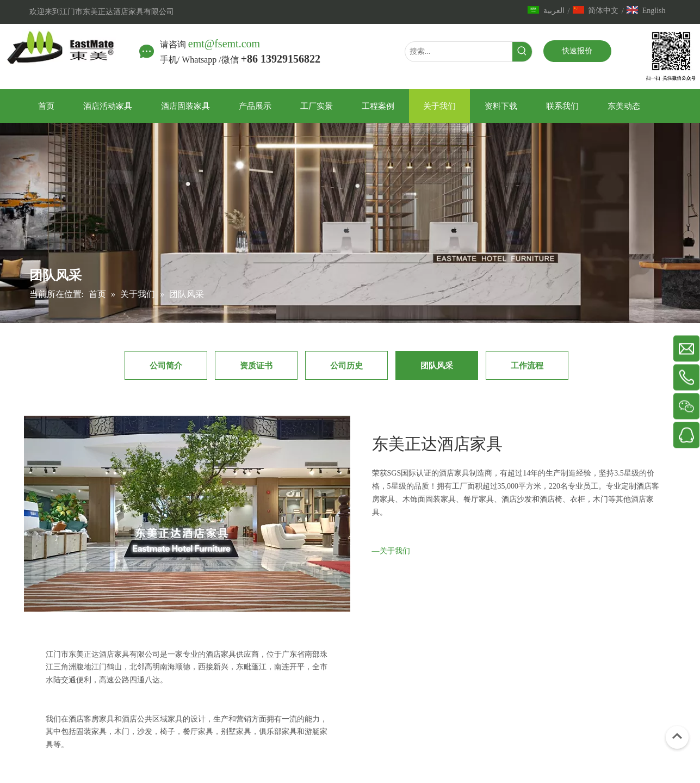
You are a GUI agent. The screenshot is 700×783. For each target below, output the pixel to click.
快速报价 (577, 51)
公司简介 (166, 365)
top (677, 736)
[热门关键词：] (522, 52)
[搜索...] (459, 52)
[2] (30, 758)
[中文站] (664, 57)
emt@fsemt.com (224, 44)
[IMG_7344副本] (379, 618)
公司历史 (346, 365)
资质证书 (256, 365)
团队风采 (437, 365)
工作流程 (527, 365)
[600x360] (187, 514)
